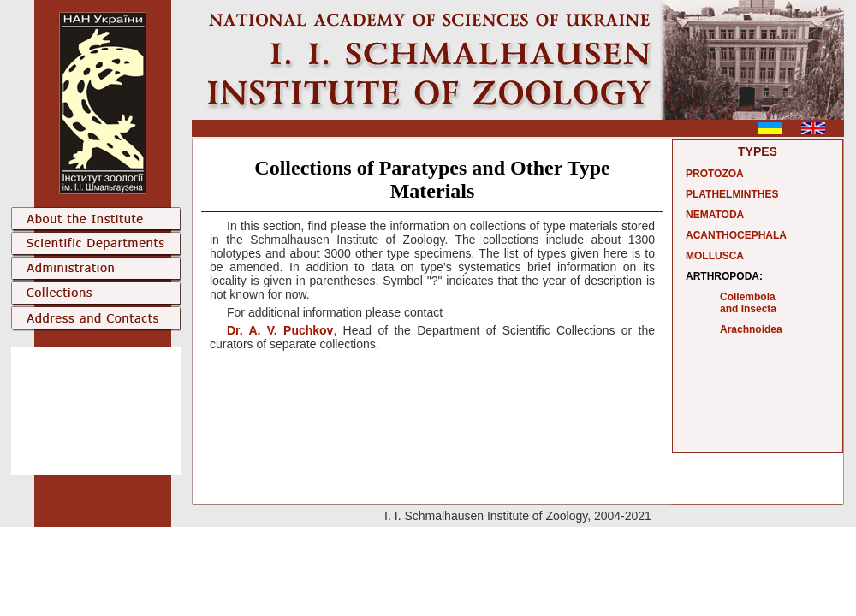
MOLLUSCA (715, 256)
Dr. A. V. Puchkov (280, 330)
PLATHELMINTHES (732, 194)
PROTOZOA (715, 174)
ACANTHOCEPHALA (736, 235)
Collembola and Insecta (748, 303)
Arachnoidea (751, 329)
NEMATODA (715, 215)
